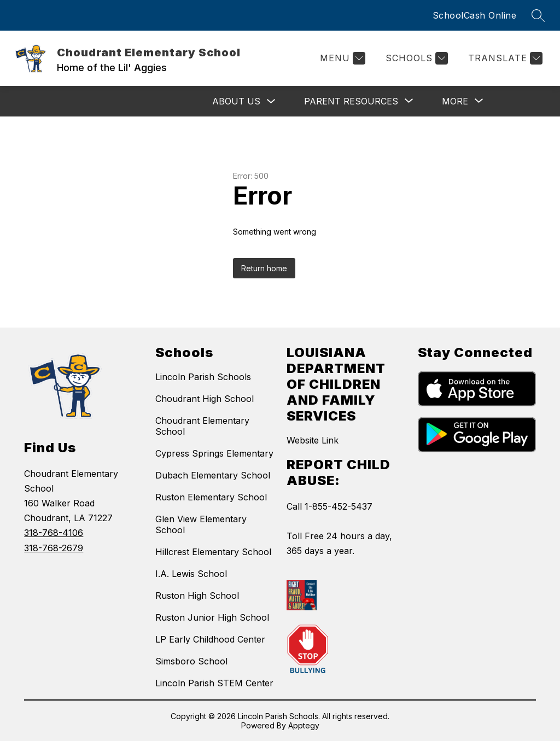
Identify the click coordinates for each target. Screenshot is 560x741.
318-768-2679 (54, 548)
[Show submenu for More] (455, 101)
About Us (236, 101)
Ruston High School (197, 596)
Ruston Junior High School (212, 617)
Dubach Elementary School (213, 475)
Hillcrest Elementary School (213, 552)
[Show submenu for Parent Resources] (351, 101)
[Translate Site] (504, 58)
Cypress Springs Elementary (214, 453)
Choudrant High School (205, 399)
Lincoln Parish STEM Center (214, 683)
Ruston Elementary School (211, 497)
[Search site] (538, 15)
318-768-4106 (54, 533)
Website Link (313, 440)
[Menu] (341, 58)
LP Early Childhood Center (210, 639)
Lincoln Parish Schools (203, 377)
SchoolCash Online (475, 15)
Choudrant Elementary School (202, 426)
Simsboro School (191, 661)
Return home (264, 268)
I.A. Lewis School (191, 574)
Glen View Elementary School (201, 524)
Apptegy (304, 725)
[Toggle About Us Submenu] (271, 101)
